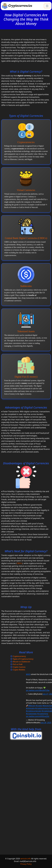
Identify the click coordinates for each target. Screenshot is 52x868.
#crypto (39, 706)
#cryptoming (43, 714)
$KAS (28, 674)
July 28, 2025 (46, 723)
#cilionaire (30, 708)
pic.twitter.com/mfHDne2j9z (38, 716)
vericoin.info (26, 859)
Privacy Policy (26, 864)
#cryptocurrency (42, 708)
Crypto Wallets (19, 670)
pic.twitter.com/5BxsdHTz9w (38, 690)
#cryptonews (31, 714)
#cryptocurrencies (34, 711)
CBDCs (19, 563)
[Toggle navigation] (47, 6)
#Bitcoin (32, 706)
